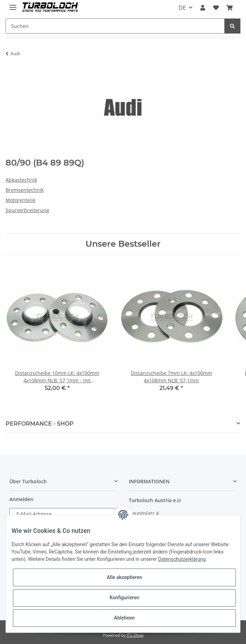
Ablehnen (124, 618)
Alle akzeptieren (124, 577)
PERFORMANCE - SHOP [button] (40, 424)
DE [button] (182, 8)
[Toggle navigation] (13, 4)
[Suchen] (115, 26)
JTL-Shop (135, 635)
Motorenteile (21, 200)
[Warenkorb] (230, 8)
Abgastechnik (21, 180)
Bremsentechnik (25, 190)
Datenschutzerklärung (182, 559)
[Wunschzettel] (216, 8)
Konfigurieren (124, 598)
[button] (203, 8)
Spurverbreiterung (27, 210)
